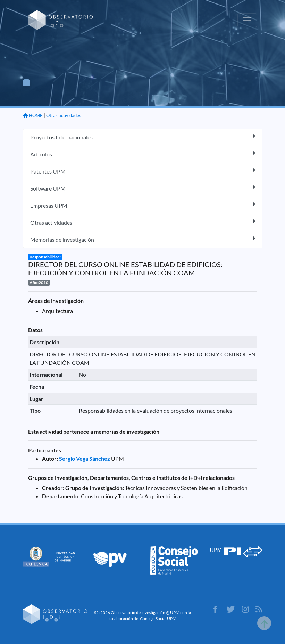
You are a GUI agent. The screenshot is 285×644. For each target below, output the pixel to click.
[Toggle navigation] (247, 20)
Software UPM (143, 188)
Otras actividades (64, 115)
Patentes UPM (143, 171)
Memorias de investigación (143, 239)
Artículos (143, 154)
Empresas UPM (143, 205)
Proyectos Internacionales (143, 137)
